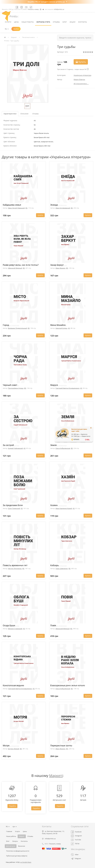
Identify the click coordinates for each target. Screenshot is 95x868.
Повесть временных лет (15, 565)
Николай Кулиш (61, 328)
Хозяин (54, 505)
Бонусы (15, 841)
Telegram (76, 859)
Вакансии (22, 846)
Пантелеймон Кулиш (16, 388)
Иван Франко (60, 268)
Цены (16, 22)
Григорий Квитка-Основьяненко (67, 388)
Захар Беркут (57, 265)
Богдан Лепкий (13, 749)
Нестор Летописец (15, 569)
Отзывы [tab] (35, 114)
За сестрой (8, 445)
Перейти (12, 806)
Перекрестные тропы (61, 745)
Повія (53, 625)
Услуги (8, 22)
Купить (81, 62)
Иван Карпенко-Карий (64, 508)
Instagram (76, 836)
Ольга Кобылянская (63, 448)
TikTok (75, 844)
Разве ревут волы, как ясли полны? (21, 265)
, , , (53, 832)
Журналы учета (43, 22)
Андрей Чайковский (15, 448)
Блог (65, 22)
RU (7, 29)
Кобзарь (55, 565)
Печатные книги (28, 37)
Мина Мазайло (58, 325)
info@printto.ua (59, 9)
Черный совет (10, 385)
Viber (75, 855)
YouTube (76, 840)
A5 (69, 328)
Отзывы (56, 22)
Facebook (76, 832)
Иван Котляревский (63, 208)
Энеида (54, 205)
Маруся (54, 385)
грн (14, 827)
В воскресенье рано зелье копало (68, 685)
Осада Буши (9, 625)
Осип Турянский (14, 508)
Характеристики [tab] (10, 114)
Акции (73, 22)
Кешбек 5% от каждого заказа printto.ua (46, 2)
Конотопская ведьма (13, 685)
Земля (53, 445)
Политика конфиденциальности (18, 851)
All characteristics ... (81, 84)
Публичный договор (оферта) (17, 856)
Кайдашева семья (12, 205)
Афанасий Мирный (15, 268)
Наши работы (28, 22)
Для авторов (11, 846)
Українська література (82, 75)
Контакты (83, 22)
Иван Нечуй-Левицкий (16, 208)
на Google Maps (26, 862)
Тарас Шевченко (62, 569)
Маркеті (56, 776)
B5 (26, 208)
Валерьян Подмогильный (17, 328)
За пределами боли (13, 505)
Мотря (6, 745)
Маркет (14, 37)
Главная (9, 831)
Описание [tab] (24, 114)
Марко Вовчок (79, 79)
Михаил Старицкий (15, 629)
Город (6, 325)
